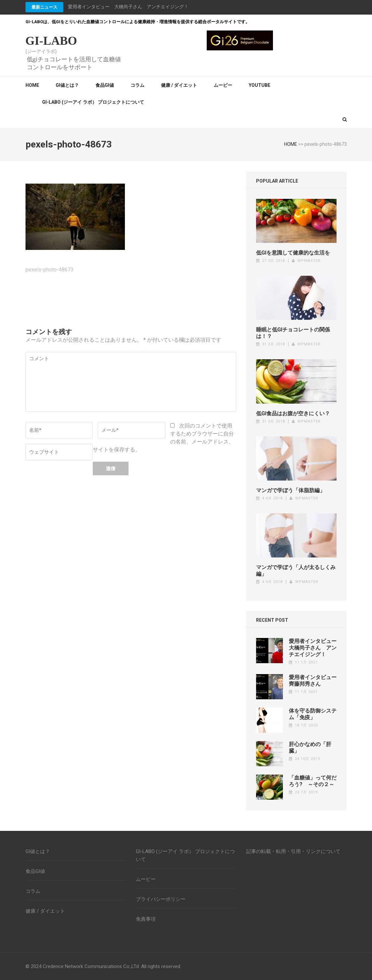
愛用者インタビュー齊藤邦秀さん (313, 681)
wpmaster (309, 261)
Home (32, 85)
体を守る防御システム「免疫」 (313, 714)
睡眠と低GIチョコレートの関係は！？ (293, 333)
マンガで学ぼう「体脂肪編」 (291, 490)
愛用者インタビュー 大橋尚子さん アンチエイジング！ (128, 7)
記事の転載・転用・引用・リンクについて (293, 851)
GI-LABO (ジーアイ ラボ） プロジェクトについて (93, 102)
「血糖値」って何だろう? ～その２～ (313, 781)
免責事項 (146, 919)
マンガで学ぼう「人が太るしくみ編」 (296, 571)
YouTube (260, 85)
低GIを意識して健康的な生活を (293, 253)
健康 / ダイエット (179, 85)
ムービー (223, 85)
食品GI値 (105, 85)
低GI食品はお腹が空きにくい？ (293, 413)
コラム (137, 85)
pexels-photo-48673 (50, 270)
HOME (291, 144)
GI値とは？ (67, 85)
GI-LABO (51, 41)
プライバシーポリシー (161, 899)
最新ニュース (44, 7)
